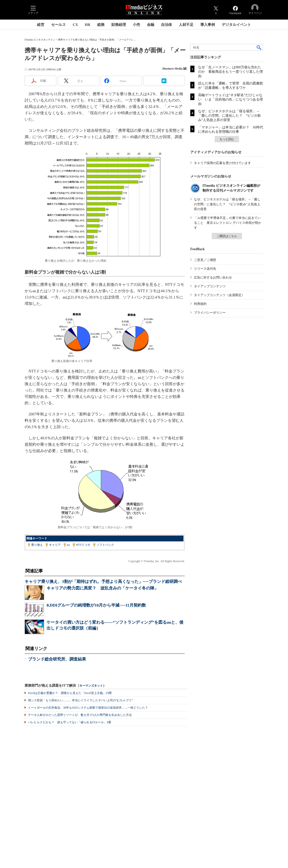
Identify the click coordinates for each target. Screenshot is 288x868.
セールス (58, 25)
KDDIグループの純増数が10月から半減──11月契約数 (96, 605)
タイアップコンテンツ (210, 286)
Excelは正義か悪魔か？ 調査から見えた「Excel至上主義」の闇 (70, 693)
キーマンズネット (91, 686)
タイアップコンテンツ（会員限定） (219, 295)
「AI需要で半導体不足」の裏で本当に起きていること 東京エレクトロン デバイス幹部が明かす (228, 223)
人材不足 (186, 25)
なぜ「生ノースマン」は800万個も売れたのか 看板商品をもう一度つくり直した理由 (230, 72)
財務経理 (119, 25)
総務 (101, 25)
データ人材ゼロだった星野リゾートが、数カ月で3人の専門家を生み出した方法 (80, 715)
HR (88, 25)
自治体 (167, 25)
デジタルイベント (236, 25)
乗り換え (37, 545)
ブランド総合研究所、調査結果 (57, 659)
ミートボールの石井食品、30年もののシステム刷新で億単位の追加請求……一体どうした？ (88, 708)
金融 (151, 25)
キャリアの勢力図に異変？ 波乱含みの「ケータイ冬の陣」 (102, 588)
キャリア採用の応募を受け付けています (222, 163)
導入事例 (208, 25)
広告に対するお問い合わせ (213, 277)
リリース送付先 (205, 269)
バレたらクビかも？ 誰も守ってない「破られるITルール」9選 (70, 722)
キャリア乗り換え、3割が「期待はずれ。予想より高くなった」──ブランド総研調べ (103, 582)
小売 (136, 25)
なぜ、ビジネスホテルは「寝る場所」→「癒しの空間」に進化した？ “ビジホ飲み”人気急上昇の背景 (230, 116)
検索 (259, 47)
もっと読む (227, 139)
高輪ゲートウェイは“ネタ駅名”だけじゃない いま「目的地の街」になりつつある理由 (230, 99)
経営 (41, 25)
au (68, 545)
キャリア (55, 545)
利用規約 (200, 304)
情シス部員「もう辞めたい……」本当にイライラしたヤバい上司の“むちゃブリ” (81, 700)
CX (75, 25)
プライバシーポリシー (210, 313)
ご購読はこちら (227, 236)
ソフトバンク (105, 545)
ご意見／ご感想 (205, 260)
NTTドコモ (83, 545)
